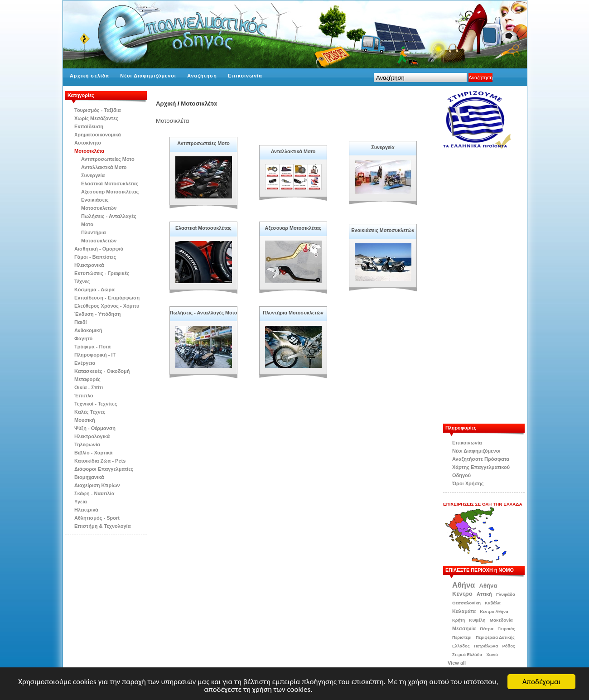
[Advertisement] (488, 286)
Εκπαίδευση (89, 126)
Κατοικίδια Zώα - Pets (100, 461)
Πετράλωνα (486, 646)
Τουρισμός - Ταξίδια (97, 110)
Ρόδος (509, 646)
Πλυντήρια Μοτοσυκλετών (293, 313)
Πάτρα (487, 629)
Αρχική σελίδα (89, 76)
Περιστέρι (462, 637)
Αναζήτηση (202, 76)
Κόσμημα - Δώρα (94, 290)
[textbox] (420, 77)
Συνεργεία (93, 175)
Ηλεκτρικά (86, 510)
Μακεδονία (501, 620)
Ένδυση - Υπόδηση (98, 314)
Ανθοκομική (88, 330)
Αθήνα (463, 585)
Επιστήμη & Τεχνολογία (102, 526)
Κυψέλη (477, 620)
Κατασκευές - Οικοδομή (102, 371)
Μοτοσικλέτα (89, 151)
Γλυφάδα (506, 594)
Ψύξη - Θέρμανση (95, 428)
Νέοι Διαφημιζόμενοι (148, 76)
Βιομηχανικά (89, 477)
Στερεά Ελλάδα (467, 655)
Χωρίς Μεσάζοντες (96, 118)
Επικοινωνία (245, 76)
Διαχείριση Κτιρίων (97, 485)
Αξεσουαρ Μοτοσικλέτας (110, 192)
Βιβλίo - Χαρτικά (93, 453)
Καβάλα (493, 603)
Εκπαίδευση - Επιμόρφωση (107, 298)
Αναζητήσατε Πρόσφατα (481, 459)
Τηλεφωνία (87, 444)
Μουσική (85, 420)
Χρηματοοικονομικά (98, 135)
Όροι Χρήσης (468, 483)
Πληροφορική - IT (95, 355)
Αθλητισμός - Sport (97, 518)
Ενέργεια (85, 363)
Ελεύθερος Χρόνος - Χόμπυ (107, 306)
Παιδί (81, 322)
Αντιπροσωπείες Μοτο (108, 159)
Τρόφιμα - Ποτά (92, 347)
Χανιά (492, 655)
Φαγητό (83, 338)
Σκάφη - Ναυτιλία (94, 493)
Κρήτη (459, 620)
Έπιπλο (84, 396)
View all (457, 663)
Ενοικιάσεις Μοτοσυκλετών (383, 230)
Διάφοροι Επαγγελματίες (104, 469)
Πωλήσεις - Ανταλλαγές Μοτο (204, 313)
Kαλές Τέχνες (90, 412)
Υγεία (81, 502)
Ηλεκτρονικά (89, 265)
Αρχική (166, 104)
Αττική (484, 594)
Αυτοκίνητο (88, 143)
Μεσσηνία (464, 628)
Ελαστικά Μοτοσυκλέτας (110, 183)
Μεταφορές (87, 379)
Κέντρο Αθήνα (494, 612)
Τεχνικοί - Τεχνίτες (96, 404)
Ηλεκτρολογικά (92, 436)
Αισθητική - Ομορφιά (99, 249)
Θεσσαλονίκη (466, 603)
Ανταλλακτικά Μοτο (104, 167)
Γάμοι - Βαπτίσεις (95, 257)
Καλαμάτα (464, 611)
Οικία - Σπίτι (89, 387)
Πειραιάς (506, 629)
